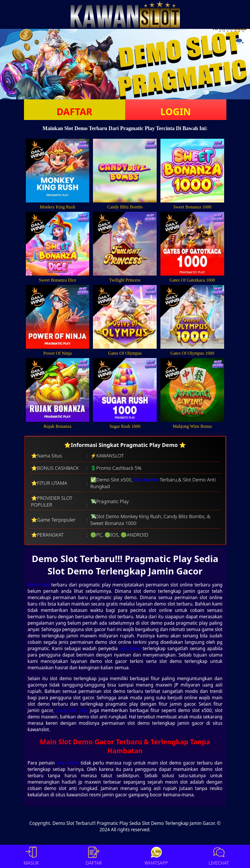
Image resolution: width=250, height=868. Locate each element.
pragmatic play (72, 710)
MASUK (31, 856)
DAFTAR (74, 111)
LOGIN (176, 111)
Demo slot (39, 585)
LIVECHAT (219, 856)
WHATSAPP (156, 856)
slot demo (130, 648)
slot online (68, 763)
